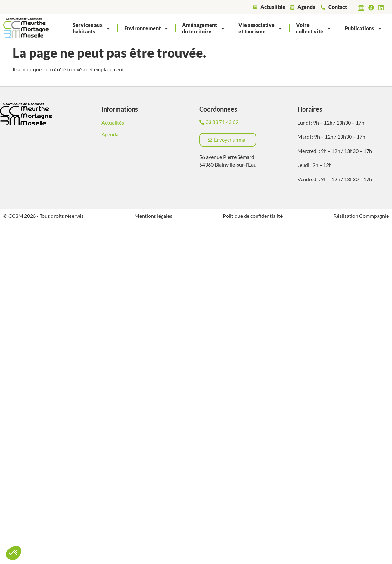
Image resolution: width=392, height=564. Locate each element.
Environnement (147, 28)
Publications (364, 28)
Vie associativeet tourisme (261, 28)
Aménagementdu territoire (204, 28)
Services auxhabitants (92, 28)
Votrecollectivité (314, 28)
